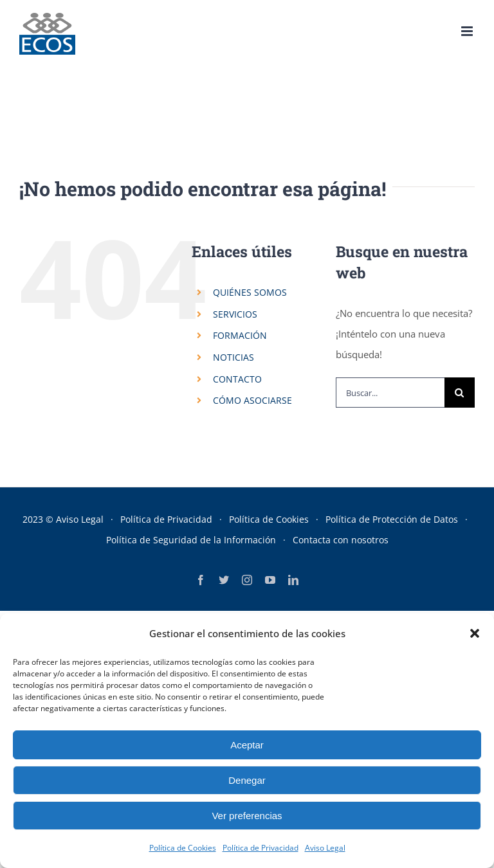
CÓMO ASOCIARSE (252, 400)
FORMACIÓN (240, 335)
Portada (170, 103)
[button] (475, 633)
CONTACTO (237, 379)
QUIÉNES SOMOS (250, 292)
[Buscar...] (390, 393)
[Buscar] (460, 393)
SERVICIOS (235, 314)
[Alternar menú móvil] (468, 31)
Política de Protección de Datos (392, 519)
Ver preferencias (247, 816)
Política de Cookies (183, 848)
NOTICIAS (233, 357)
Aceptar (247, 745)
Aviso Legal (325, 848)
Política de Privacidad (261, 848)
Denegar (247, 780)
